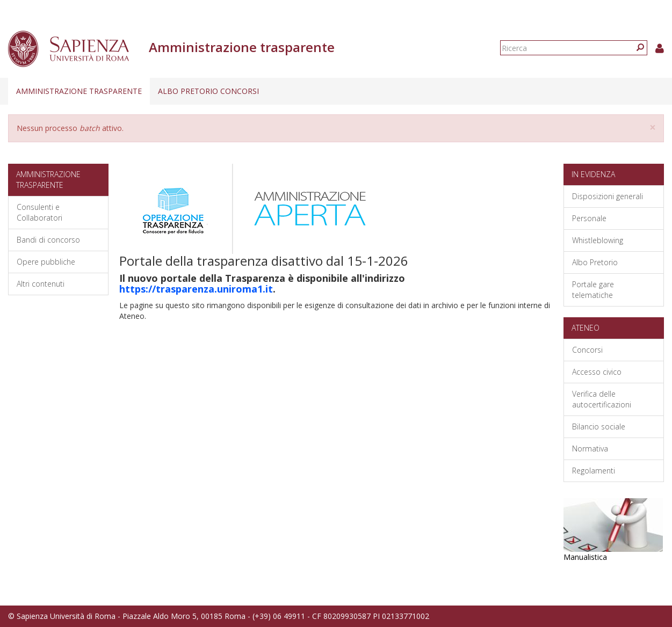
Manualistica (585, 557)
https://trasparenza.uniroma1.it (196, 289)
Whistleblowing (598, 240)
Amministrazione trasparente (79, 91)
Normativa (590, 449)
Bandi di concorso (48, 240)
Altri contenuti (41, 284)
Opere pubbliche (46, 262)
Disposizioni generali (608, 196)
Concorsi (587, 350)
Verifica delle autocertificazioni (602, 399)
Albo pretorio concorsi (208, 91)
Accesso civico (597, 372)
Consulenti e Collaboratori (39, 212)
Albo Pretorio (595, 262)
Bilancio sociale (599, 426)
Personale (589, 218)
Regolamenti (594, 471)
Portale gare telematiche (593, 290)
